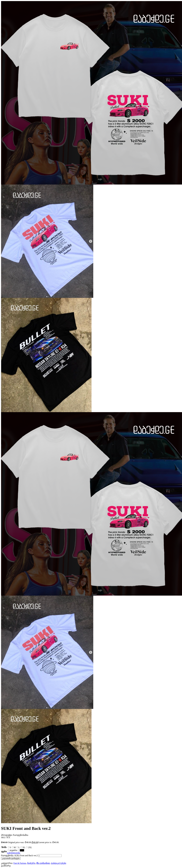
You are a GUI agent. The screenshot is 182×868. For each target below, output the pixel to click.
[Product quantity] (50, 856)
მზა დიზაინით (43, 863)
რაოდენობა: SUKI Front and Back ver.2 (19, 855)
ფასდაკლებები (58, 863)
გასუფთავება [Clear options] (14, 853)
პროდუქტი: (7, 835)
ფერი (4, 851)
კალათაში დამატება (11, 858)
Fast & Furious (20, 863)
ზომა (4, 847)
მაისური (31, 863)
